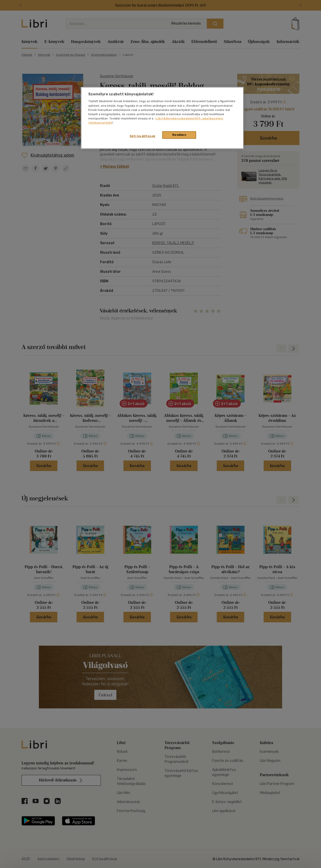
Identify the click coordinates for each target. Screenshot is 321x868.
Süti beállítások (143, 136)
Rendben (179, 135)
